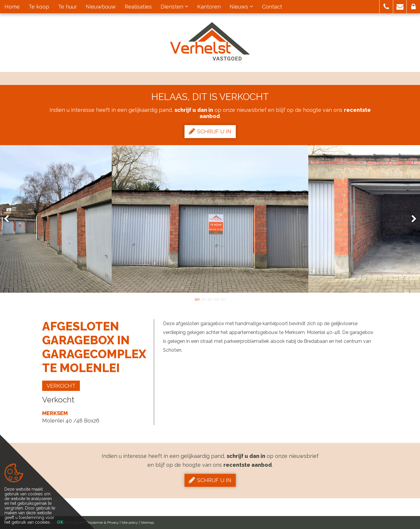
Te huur (67, 7)
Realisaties (138, 7)
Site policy (130, 523)
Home (12, 7)
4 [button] (217, 299)
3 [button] (210, 299)
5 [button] (223, 299)
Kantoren (209, 7)
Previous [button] (9, 219)
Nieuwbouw (101, 7)
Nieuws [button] (241, 7)
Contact (272, 7)
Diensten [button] (174, 7)
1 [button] (197, 299)
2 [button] (204, 299)
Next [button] (411, 219)
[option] (210, 219)
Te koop (39, 7)
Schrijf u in (210, 131)
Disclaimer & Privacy (103, 523)
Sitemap (147, 523)
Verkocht (61, 386)
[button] (386, 7)
